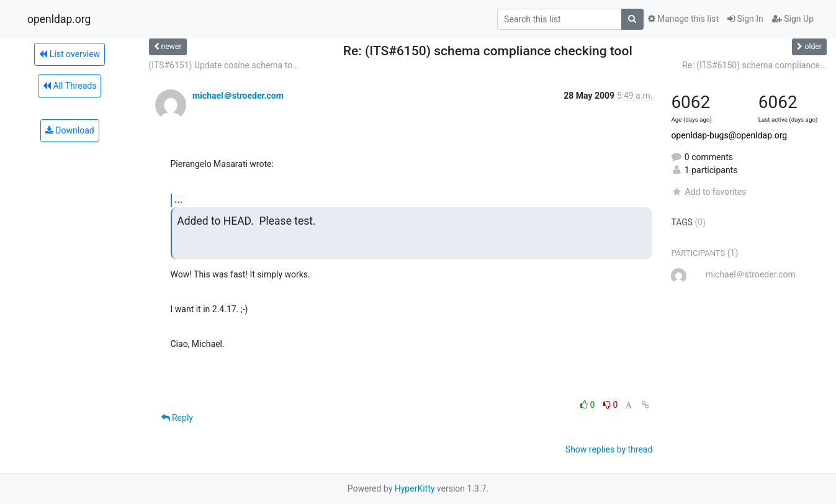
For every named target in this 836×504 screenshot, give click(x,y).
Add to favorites (708, 192)
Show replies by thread (609, 449)
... (179, 200)
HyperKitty (415, 488)
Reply (177, 418)
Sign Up (793, 19)
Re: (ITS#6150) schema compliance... (754, 65)
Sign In (745, 19)
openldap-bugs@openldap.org (729, 135)
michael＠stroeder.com (238, 96)
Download (70, 130)
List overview (70, 54)
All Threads (70, 86)
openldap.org (59, 19)
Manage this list (683, 19)
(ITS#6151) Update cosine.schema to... (224, 65)
